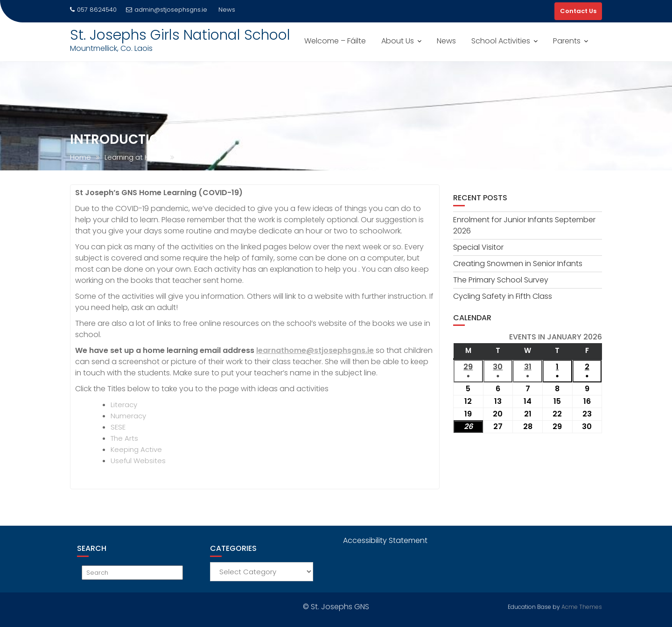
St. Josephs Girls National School (180, 35)
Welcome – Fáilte (335, 41)
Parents (567, 41)
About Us (398, 41)
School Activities (501, 41)
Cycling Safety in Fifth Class (503, 296)
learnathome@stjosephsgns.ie (315, 350)
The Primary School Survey (501, 280)
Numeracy (128, 416)
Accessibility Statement (385, 540)
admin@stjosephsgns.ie (167, 10)
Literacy (124, 405)
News (446, 41)
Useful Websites (138, 461)
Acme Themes (582, 606)
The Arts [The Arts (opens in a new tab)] (124, 438)
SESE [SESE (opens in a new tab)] (118, 427)
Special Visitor (478, 247)
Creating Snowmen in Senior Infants (518, 264)
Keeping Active (136, 449)
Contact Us (578, 11)
